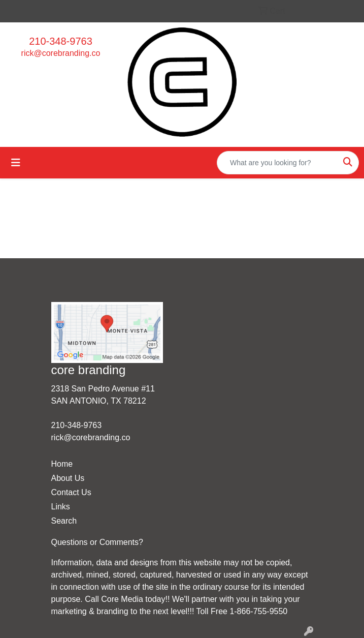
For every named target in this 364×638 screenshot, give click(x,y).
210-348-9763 (61, 41)
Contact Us (71, 492)
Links (61, 507)
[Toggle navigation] (16, 163)
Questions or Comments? (97, 542)
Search (64, 521)
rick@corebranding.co (61, 53)
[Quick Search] (277, 163)
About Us (68, 478)
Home (62, 464)
